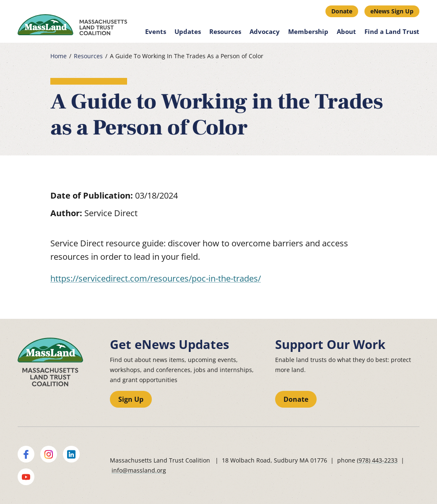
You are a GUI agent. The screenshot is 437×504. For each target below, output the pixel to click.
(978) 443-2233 (377, 460)
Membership (308, 31)
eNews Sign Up (392, 11)
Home (59, 56)
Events (156, 31)
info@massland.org (139, 470)
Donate (342, 11)
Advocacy (265, 31)
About (346, 31)
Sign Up (131, 399)
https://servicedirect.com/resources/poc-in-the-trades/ (156, 278)
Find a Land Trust (392, 31)
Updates (188, 31)
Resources (225, 31)
